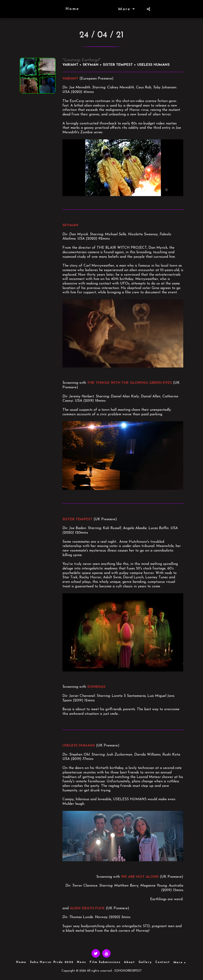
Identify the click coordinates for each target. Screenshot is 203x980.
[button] (157, 9)
